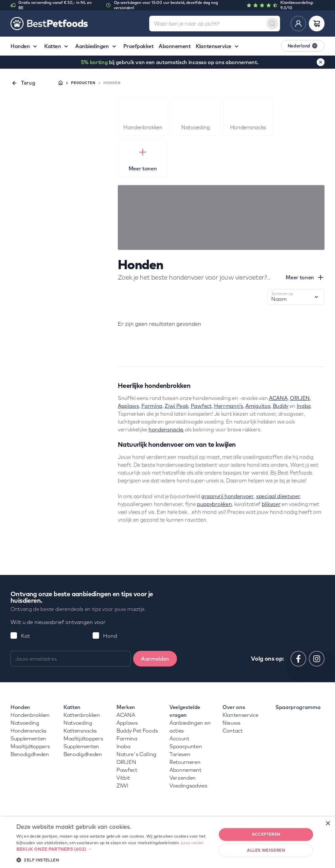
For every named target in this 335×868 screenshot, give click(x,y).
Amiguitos (258, 406)
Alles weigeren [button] (266, 850)
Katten (72, 707)
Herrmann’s (229, 406)
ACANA (278, 398)
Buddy (281, 406)
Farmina (152, 406)
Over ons (234, 707)
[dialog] (167, 842)
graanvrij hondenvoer (228, 496)
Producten (83, 83)
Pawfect (201, 406)
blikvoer (271, 504)
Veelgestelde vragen (185, 711)
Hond (110, 636)
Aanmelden (155, 659)
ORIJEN (300, 398)
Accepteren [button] (266, 834)
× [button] (328, 824)
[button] (114, 849)
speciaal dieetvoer (278, 496)
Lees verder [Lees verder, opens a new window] (192, 843)
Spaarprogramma (298, 707)
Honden (20, 707)
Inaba (304, 406)
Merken (126, 707)
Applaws (128, 406)
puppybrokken (214, 504)
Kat (26, 636)
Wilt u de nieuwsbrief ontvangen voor (58, 622)
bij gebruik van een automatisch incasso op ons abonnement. (170, 62)
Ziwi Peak (176, 406)
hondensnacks (166, 429)
